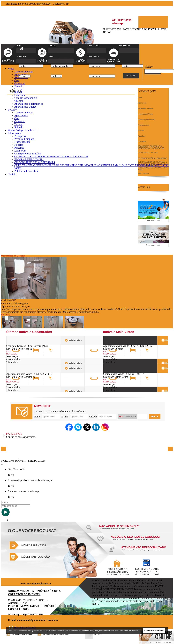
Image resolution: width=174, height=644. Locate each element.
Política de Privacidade (26, 171)
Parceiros (19, 148)
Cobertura (20, 95)
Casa (17, 80)
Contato (12, 174)
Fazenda (19, 86)
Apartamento (21, 115)
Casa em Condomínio (26, 98)
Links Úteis (20, 151)
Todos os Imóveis (24, 72)
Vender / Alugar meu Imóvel (23, 130)
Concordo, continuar (154, 631)
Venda (11, 69)
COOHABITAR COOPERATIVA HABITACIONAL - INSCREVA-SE (51, 156)
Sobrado (19, 92)
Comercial (20, 83)
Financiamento (22, 142)
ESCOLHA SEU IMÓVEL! (29, 159)
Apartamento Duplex (25, 107)
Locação (12, 110)
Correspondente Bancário (28, 154)
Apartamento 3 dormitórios (29, 104)
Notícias (19, 145)
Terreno (18, 89)
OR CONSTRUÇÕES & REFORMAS (35, 162)
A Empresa (20, 136)
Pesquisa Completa (24, 139)
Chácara (19, 101)
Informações (14, 133)
